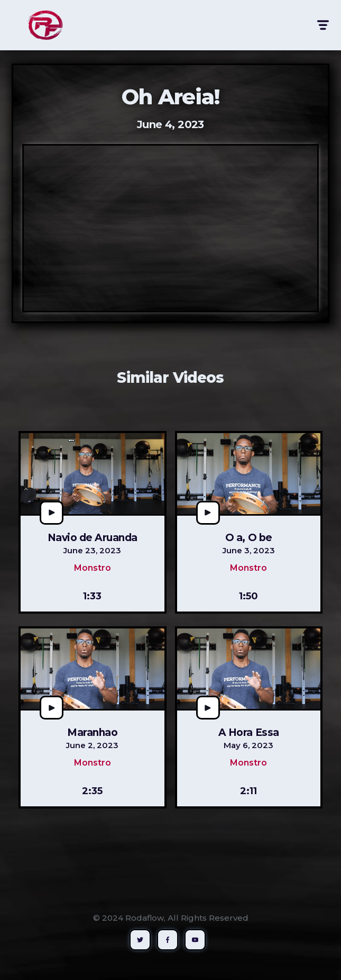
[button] (322, 25)
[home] (42, 25)
